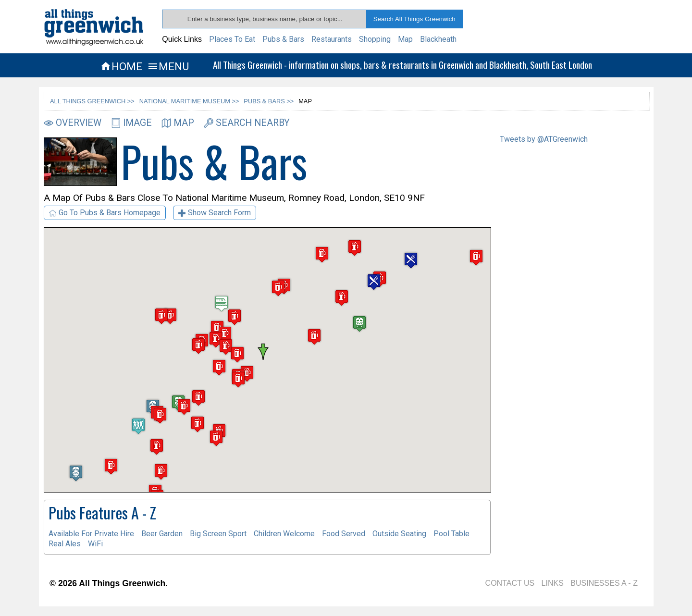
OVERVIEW (73, 123)
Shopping (375, 39)
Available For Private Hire (91, 534)
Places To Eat (232, 39)
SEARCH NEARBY (247, 123)
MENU (168, 66)
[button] (267, 352)
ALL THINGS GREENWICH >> (92, 101)
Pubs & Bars (283, 39)
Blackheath (438, 39)
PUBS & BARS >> (269, 101)
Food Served (344, 534)
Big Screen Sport (218, 534)
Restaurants (332, 39)
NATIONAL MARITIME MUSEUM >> (189, 101)
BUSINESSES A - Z (604, 583)
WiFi (95, 544)
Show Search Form (215, 213)
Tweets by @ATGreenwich (544, 139)
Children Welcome (284, 534)
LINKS (553, 583)
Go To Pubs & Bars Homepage (105, 213)
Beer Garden (162, 534)
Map (405, 39)
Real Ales (65, 544)
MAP (178, 123)
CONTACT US (510, 583)
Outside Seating (399, 534)
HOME (121, 66)
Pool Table (451, 534)
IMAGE (131, 123)
